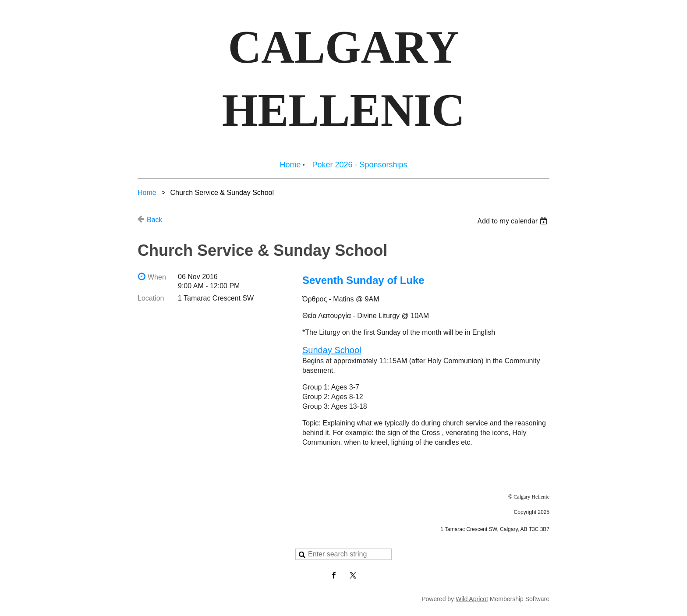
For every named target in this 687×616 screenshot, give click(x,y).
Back (155, 220)
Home (147, 193)
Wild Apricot (472, 599)
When (157, 277)
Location (151, 298)
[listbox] (513, 221)
